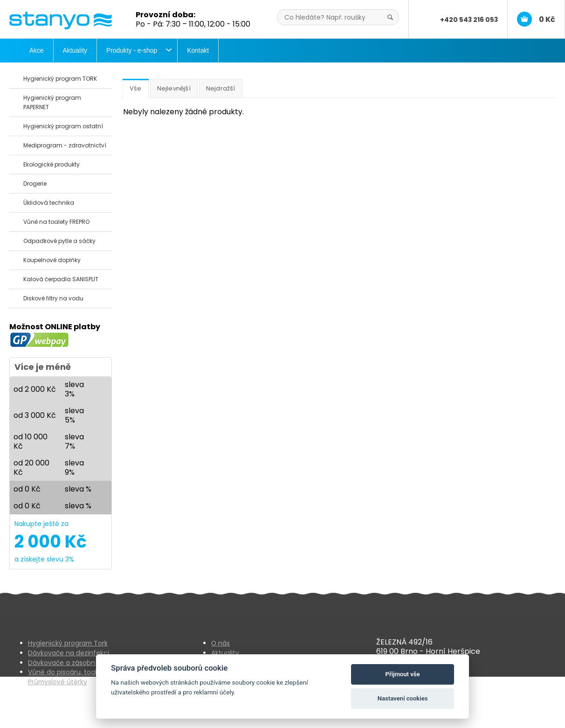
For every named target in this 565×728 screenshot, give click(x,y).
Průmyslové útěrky (58, 682)
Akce (37, 50)
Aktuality (75, 50)
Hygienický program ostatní (63, 126)
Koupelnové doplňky (52, 260)
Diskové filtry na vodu (53, 298)
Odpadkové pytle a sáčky (59, 241)
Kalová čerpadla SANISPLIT (61, 279)
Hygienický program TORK (60, 79)
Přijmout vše (403, 674)
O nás (220, 643)
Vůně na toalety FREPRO (56, 222)
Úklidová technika (49, 203)
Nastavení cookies (403, 698)
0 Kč (547, 19)
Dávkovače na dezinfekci (69, 653)
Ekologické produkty (52, 164)
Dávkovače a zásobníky (66, 663)
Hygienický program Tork (68, 643)
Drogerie (35, 184)
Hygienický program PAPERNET (52, 102)
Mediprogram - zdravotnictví (65, 145)
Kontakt (198, 50)
